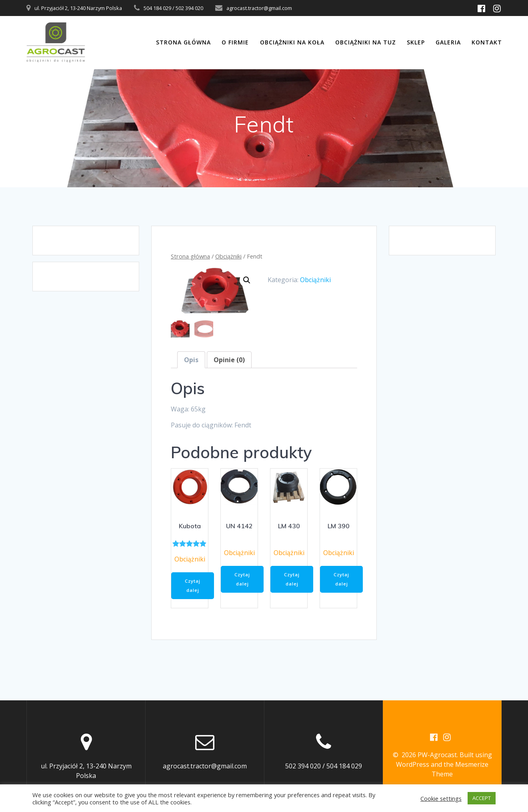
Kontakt (487, 42)
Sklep (416, 42)
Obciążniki (228, 256)
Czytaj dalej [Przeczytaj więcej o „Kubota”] (194, 587)
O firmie (235, 42)
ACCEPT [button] (482, 798)
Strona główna (183, 42)
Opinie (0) (229, 360)
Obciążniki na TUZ (366, 42)
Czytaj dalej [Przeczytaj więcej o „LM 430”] (293, 580)
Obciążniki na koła (292, 42)
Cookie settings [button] (441, 798)
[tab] (191, 360)
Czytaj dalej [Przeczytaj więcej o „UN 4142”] (243, 580)
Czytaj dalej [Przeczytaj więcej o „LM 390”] (343, 580)
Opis (191, 360)
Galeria (448, 42)
